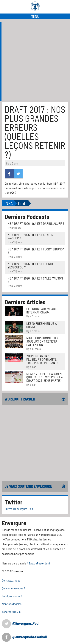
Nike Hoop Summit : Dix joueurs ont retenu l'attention (42, 341)
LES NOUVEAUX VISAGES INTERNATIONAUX (42, 310)
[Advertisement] (35, 82)
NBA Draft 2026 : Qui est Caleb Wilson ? (35, 280)
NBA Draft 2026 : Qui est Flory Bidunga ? (36, 251)
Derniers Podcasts (27, 216)
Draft (22, 203)
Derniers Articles (25, 302)
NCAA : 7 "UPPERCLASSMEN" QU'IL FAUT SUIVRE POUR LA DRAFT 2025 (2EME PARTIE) (45, 377)
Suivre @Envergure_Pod (19, 509)
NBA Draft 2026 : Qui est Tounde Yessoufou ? (31, 265)
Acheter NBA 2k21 (12, 612)
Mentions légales (12, 604)
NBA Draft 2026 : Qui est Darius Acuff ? (36, 223)
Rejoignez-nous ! (12, 596)
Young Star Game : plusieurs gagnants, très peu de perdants (42, 359)
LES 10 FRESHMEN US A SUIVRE (42, 325)
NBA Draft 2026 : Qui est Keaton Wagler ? (31, 236)
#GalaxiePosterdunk (39, 563)
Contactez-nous (11, 580)
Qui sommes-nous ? (13, 588)
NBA (9, 203)
